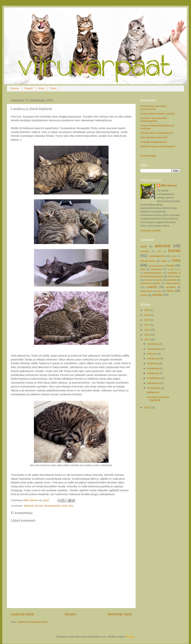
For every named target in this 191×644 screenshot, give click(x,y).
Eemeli (29, 88)
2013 (147, 408)
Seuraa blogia (148, 156)
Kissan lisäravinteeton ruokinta (157, 114)
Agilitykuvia (153, 392)
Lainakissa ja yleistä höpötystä (158, 399)
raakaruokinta (173, 283)
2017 (147, 325)
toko (71, 506)
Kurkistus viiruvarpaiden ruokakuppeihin (154, 120)
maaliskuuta (154, 378)
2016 (147, 330)
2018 (147, 320)
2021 (147, 310)
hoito (164, 261)
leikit (143, 269)
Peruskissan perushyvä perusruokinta (153, 108)
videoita (157, 295)
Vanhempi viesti (120, 614)
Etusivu (15, 88)
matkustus (156, 269)
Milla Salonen (169, 185)
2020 (147, 315)
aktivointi (29, 506)
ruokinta (152, 287)
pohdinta (172, 280)
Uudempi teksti (22, 614)
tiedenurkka (146, 291)
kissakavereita (52, 506)
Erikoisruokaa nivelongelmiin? (157, 133)
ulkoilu (144, 295)
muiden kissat (174, 269)
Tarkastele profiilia (150, 231)
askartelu (145, 251)
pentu (159, 280)
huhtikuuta (153, 373)
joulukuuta (153, 344)
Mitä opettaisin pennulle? (154, 137)
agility (144, 246)
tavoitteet (171, 287)
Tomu (53, 88)
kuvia (65, 506)
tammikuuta (154, 388)
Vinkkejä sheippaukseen (154, 142)
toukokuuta (154, 368)
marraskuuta (155, 349)
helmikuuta (154, 383)
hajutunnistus (148, 261)
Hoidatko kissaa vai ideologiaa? (158, 146)
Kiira (41, 88)
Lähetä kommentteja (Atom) (33, 622)
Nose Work (174, 276)
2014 (147, 340)
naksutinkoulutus (153, 273)
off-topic (148, 280)
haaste (174, 256)
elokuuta (152, 354)
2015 (147, 335)
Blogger (130, 637)
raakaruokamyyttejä (150, 283)
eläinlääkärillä (157, 256)
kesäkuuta (153, 363)
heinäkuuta (154, 359)
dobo (159, 251)
